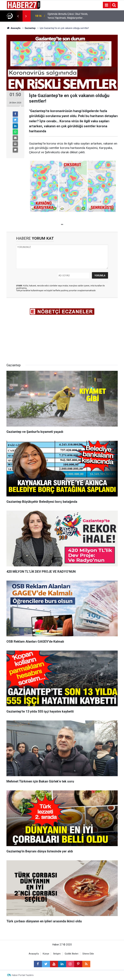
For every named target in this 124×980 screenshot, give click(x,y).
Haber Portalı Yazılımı (23, 975)
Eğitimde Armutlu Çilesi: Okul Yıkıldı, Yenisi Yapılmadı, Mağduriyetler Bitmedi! (68, 16)
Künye (46, 954)
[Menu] (107, 5)
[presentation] (18, 16)
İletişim (57, 954)
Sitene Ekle (88, 954)
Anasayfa (34, 954)
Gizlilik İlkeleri (72, 954)
